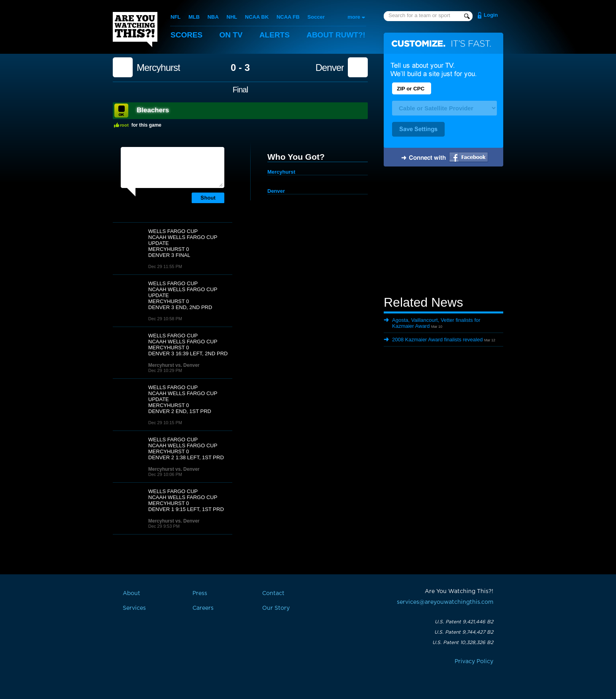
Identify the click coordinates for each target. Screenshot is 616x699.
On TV (231, 35)
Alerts (275, 35)
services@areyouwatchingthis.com (445, 602)
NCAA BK (257, 17)
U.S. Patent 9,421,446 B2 (464, 622)
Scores (186, 35)
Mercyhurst (158, 68)
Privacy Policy (474, 662)
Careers (203, 608)
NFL (176, 17)
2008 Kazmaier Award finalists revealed (437, 340)
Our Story (276, 608)
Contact (273, 593)
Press (200, 593)
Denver (330, 68)
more (354, 17)
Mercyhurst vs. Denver (174, 365)
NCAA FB (288, 17)
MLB (194, 17)
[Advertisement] (443, 232)
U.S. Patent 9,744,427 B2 (464, 632)
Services (134, 608)
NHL (232, 17)
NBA (213, 17)
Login (491, 15)
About (336, 35)
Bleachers (153, 110)
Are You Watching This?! (135, 29)
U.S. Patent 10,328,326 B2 (463, 642)
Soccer (316, 17)
